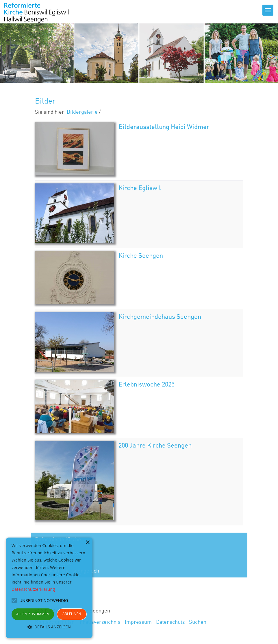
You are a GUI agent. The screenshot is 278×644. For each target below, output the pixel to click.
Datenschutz (170, 622)
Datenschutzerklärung (33, 589)
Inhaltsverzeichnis (99, 622)
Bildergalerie (82, 112)
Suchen (198, 622)
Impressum (138, 622)
